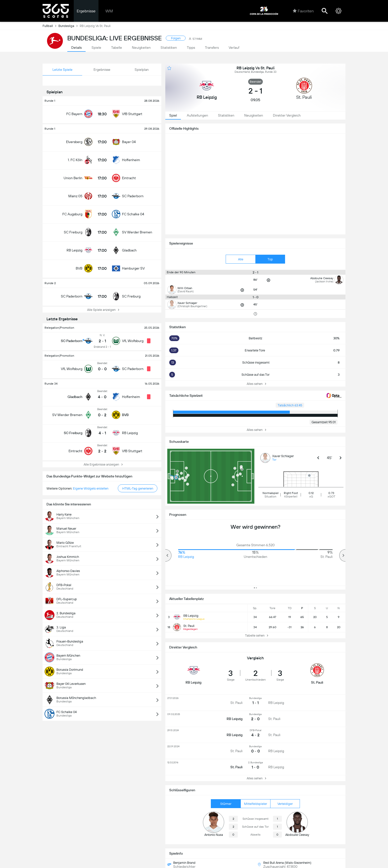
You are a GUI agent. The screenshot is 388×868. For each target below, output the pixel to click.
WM (109, 11)
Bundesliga (69, 26)
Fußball (50, 26)
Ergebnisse (86, 11)
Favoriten (303, 11)
